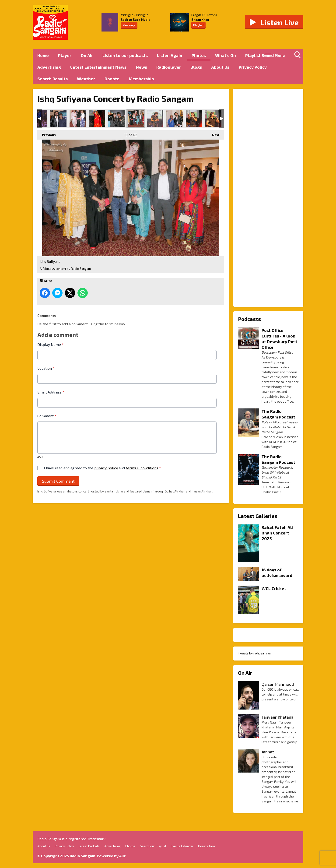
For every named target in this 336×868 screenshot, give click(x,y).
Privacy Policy (253, 67)
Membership (141, 79)
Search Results (52, 79)
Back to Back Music (135, 20)
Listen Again (170, 55)
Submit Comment (58, 481)
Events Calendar (182, 846)
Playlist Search (261, 55)
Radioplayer (169, 67)
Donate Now (207, 846)
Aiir (122, 856)
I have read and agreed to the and (102, 468)
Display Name (50, 344)
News (141, 67)
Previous (47, 134)
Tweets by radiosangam (255, 653)
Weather (86, 79)
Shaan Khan (200, 20)
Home (43, 55)
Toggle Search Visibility (299, 56)
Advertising (49, 67)
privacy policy (106, 468)
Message (129, 25)
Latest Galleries (258, 516)
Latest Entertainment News (98, 67)
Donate (112, 79)
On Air (87, 55)
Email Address (51, 392)
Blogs (196, 67)
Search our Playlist (153, 846)
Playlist (198, 25)
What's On (226, 55)
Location (46, 368)
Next (213, 134)
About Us (220, 67)
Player (65, 55)
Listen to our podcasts (125, 55)
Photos (199, 55)
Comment (47, 416)
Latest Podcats (89, 846)
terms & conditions (142, 468)
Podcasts (249, 319)
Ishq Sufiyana (58, 119)
